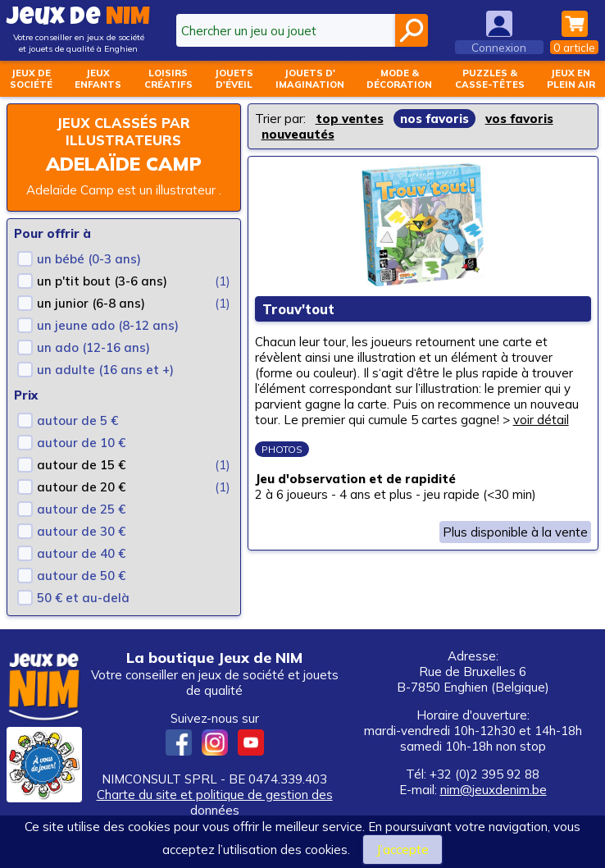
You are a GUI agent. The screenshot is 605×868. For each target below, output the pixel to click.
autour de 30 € (81, 531)
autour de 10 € (81, 443)
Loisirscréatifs (168, 79)
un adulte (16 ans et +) (105, 370)
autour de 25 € (81, 509)
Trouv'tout (299, 309)
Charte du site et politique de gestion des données (215, 802)
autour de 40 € (81, 553)
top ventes (350, 119)
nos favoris (434, 119)
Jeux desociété (31, 79)
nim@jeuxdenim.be (494, 790)
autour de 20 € (81, 487)
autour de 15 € (81, 465)
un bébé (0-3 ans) (89, 259)
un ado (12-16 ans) (93, 347)
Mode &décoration (399, 79)
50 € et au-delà (83, 598)
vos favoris (519, 119)
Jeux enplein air (571, 79)
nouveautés (298, 134)
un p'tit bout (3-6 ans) (102, 281)
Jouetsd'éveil (234, 79)
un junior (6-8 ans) (91, 303)
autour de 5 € (77, 420)
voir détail (541, 420)
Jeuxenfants (98, 79)
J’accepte (403, 850)
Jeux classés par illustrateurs (123, 131)
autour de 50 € (81, 576)
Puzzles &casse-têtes (490, 79)
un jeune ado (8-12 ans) (108, 325)
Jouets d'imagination (310, 79)
